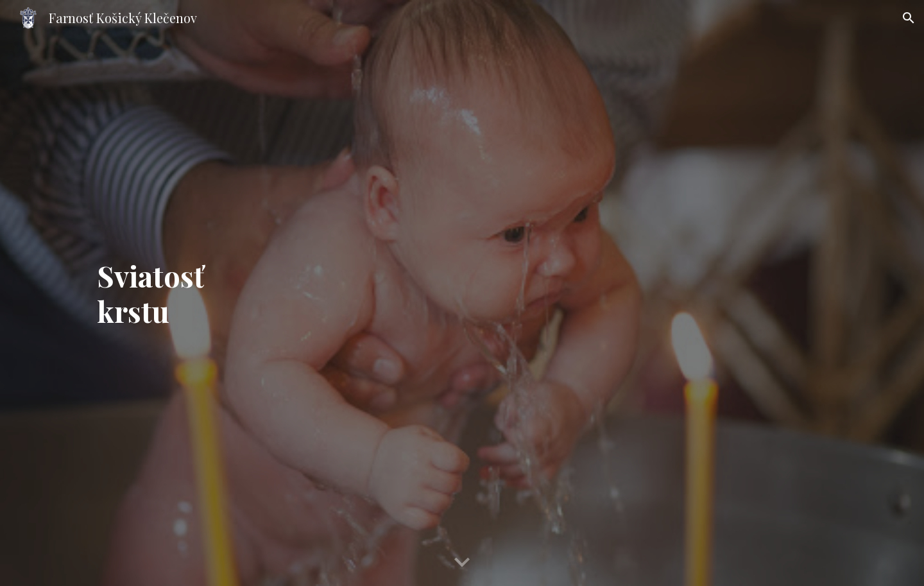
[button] (909, 18)
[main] (462, 293)
